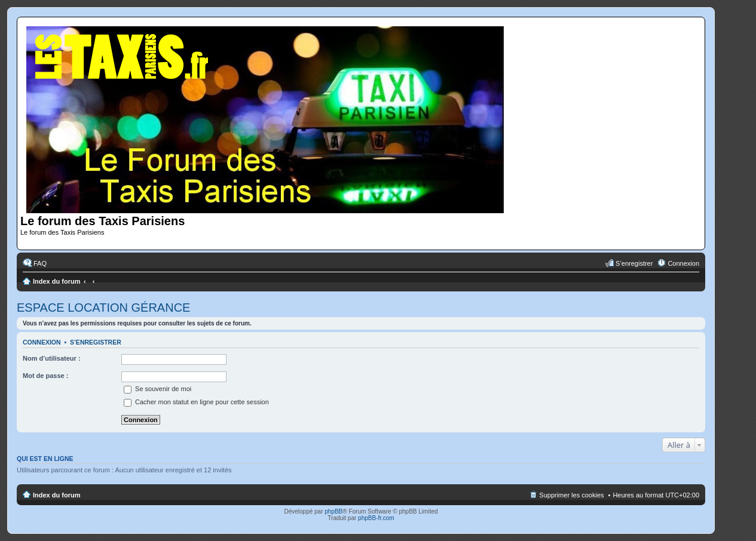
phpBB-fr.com (376, 518)
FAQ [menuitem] (40, 263)
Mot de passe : (45, 376)
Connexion (42, 342)
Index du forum (56, 281)
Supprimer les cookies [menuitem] (571, 495)
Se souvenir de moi (157, 389)
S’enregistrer (96, 342)
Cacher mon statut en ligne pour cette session (196, 402)
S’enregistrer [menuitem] (634, 263)
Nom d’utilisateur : (52, 358)
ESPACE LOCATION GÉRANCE (103, 308)
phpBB (333, 511)
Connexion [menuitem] (683, 263)
